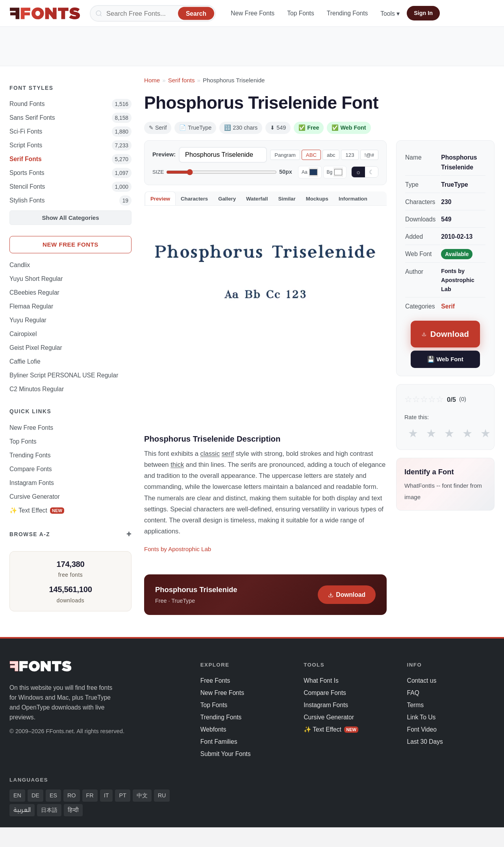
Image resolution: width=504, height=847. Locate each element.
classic (210, 453)
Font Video (422, 729)
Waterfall (257, 199)
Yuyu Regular (28, 320)
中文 (142, 795)
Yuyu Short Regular (36, 279)
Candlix (20, 265)
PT (122, 795)
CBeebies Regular (34, 293)
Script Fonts (26, 145)
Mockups (317, 199)
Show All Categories (70, 218)
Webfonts (213, 729)
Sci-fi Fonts (26, 131)
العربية (22, 810)
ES (53, 795)
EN (17, 795)
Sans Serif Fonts (32, 118)
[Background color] (338, 172)
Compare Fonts (31, 469)
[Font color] (313, 172)
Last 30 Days (425, 742)
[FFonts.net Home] (45, 13)
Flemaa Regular (31, 306)
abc (331, 155)
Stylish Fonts (27, 200)
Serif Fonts (26, 159)
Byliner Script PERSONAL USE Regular (64, 375)
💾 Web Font (445, 359)
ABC (311, 155)
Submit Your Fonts (226, 754)
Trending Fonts (347, 13)
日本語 (49, 810)
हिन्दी (73, 810)
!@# (369, 155)
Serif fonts (182, 80)
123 (350, 155)
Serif (448, 306)
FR (90, 795)
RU (162, 795)
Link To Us (422, 717)
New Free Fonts (253, 13)
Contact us (422, 681)
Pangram (285, 155)
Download (347, 595)
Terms (416, 705)
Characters (194, 199)
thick (177, 464)
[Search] (153, 13)
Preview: (164, 154)
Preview (160, 199)
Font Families (219, 742)
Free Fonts (215, 681)
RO (72, 795)
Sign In (423, 13)
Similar (287, 199)
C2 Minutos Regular (37, 389)
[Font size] (221, 172)
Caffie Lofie (25, 361)
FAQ (413, 693)
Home (152, 80)
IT (107, 795)
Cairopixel (23, 334)
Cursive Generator (35, 497)
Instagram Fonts (32, 483)
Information (353, 199)
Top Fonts (301, 13)
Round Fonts (27, 104)
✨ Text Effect (37, 510)
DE (35, 795)
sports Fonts (27, 173)
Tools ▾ (390, 14)
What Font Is (321, 681)
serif (228, 453)
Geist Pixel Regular (36, 348)
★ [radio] (413, 433)
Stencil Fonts (27, 187)
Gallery (227, 199)
